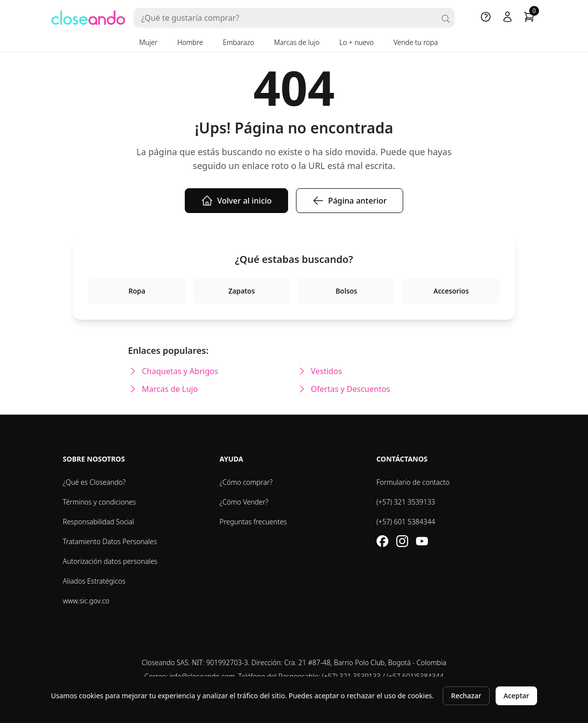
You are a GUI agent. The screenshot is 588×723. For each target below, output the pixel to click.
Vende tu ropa (416, 42)
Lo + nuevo (357, 42)
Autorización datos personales (110, 561)
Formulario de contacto (413, 482)
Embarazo (239, 42)
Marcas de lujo (297, 42)
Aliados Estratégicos (94, 581)
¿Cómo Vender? (244, 502)
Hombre (190, 42)
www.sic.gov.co (86, 601)
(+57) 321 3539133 (406, 502)
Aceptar (516, 696)
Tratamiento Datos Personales (110, 541)
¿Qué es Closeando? (94, 482)
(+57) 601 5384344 (406, 522)
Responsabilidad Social (98, 522)
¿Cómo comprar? (246, 482)
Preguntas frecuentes (253, 522)
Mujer (148, 42)
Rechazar (466, 696)
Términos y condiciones (99, 502)
